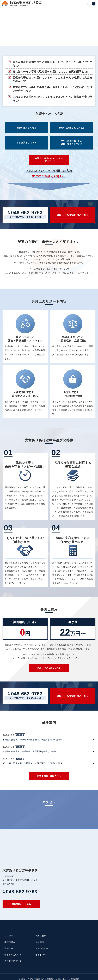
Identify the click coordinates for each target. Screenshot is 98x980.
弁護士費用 (41, 939)
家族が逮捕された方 (26, 128)
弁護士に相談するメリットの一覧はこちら (49, 160)
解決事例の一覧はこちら (49, 779)
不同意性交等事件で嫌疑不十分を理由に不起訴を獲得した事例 (33, 742)
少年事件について (13, 957)
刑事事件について (13, 953)
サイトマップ (42, 953)
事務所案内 (10, 944)
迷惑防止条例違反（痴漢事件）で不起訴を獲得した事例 (29, 753)
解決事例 (40, 944)
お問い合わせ (42, 948)
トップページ (11, 939)
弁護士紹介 (10, 948)
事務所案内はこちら (21, 908)
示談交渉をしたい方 (26, 143)
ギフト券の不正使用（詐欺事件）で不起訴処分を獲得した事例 (33, 765)
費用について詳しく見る (49, 669)
